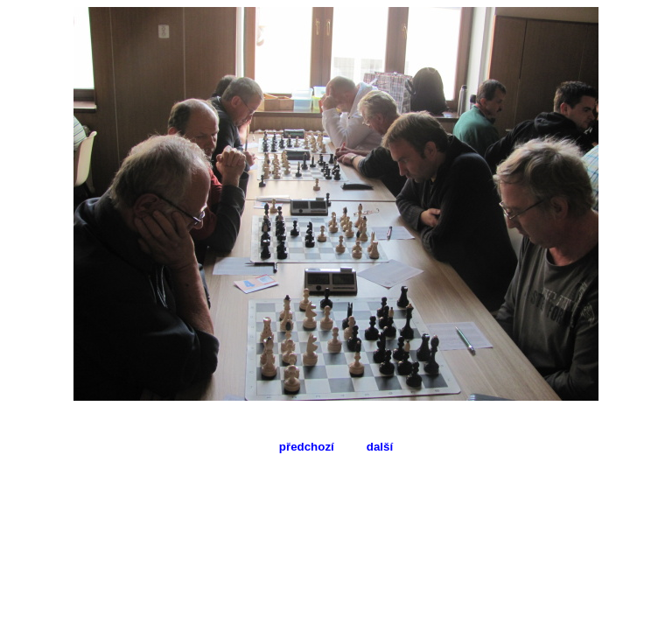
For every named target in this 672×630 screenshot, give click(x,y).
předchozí (307, 447)
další (380, 447)
